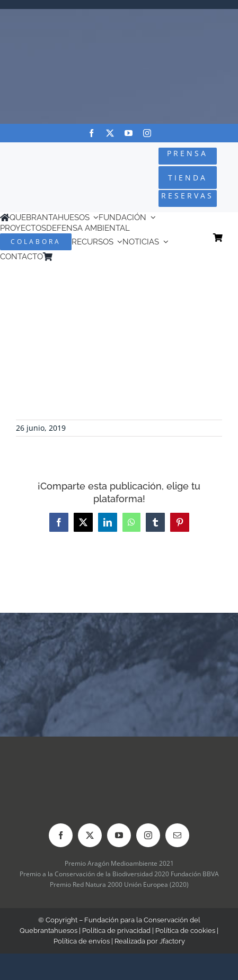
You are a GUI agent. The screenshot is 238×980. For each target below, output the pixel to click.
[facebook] (91, 133)
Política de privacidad (116, 931)
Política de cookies (185, 931)
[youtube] (129, 133)
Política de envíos (82, 941)
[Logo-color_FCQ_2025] (40, 166)
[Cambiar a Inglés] (72, 257)
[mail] (177, 835)
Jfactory (172, 941)
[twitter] (110, 133)
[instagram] (147, 133)
